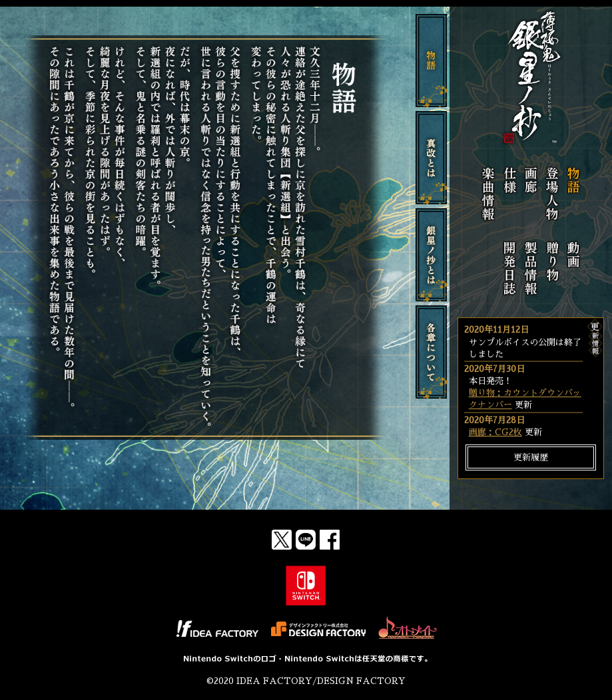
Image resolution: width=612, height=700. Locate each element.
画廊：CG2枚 (495, 432)
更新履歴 (531, 457)
